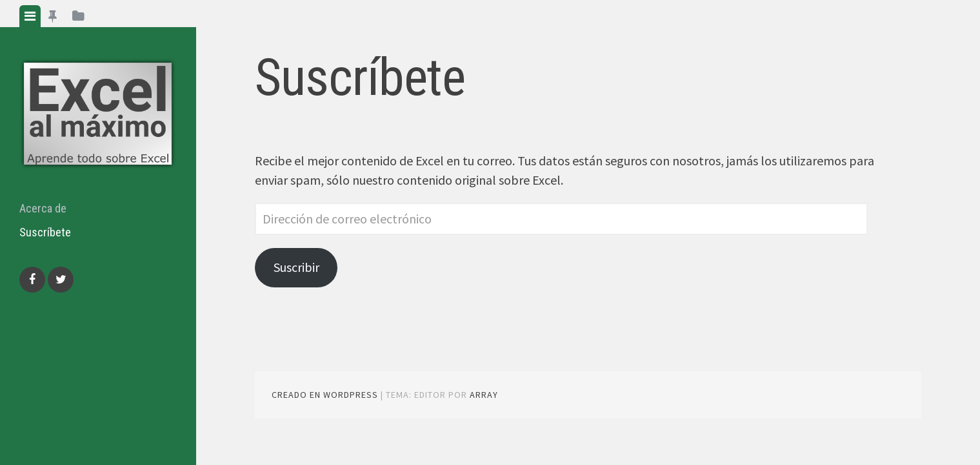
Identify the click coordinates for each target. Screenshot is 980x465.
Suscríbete (45, 232)
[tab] (30, 16)
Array (484, 395)
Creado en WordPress (325, 395)
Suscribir (296, 267)
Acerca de (43, 208)
